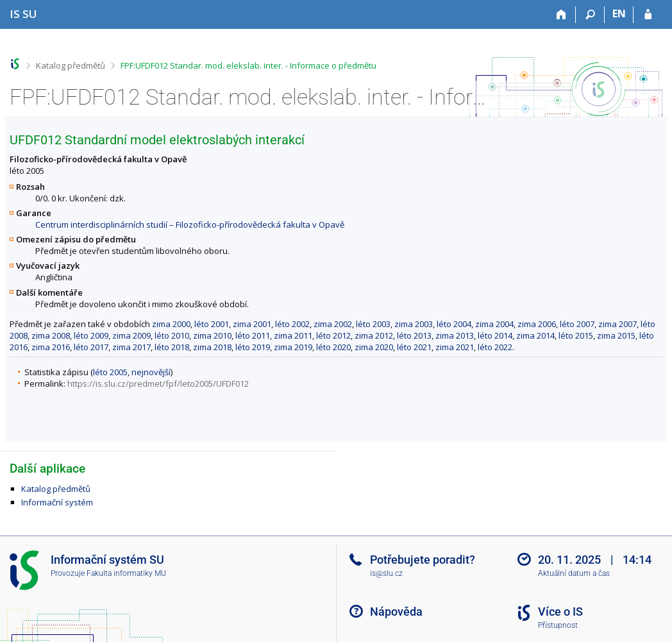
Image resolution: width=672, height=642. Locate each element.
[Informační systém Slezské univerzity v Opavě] (23, 14)
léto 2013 (414, 335)
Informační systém (57, 502)
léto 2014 (495, 335)
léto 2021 (414, 347)
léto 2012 (333, 335)
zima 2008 (51, 335)
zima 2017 (131, 347)
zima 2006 (537, 324)
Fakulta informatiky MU (126, 573)
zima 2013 (455, 335)
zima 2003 (414, 324)
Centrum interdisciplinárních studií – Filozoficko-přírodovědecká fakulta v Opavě (190, 224)
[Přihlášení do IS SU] (648, 15)
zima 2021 (455, 347)
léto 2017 (91, 347)
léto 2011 (253, 335)
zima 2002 (333, 324)
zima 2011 (293, 335)
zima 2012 (374, 335)
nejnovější (151, 372)
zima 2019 (293, 347)
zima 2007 (617, 324)
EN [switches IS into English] (619, 13)
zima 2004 (494, 324)
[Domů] (561, 15)
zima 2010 (212, 335)
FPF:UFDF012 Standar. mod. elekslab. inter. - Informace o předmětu (248, 65)
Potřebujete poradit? (423, 560)
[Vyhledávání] (590, 15)
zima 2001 (252, 324)
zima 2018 (212, 347)
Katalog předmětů (71, 65)
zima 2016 (51, 347)
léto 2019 (253, 347)
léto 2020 (333, 347)
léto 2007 (577, 324)
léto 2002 (292, 324)
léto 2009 (91, 335)
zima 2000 (171, 324)
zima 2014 (535, 335)
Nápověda (396, 612)
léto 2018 (172, 347)
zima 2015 (616, 335)
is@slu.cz (386, 573)
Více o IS (560, 612)
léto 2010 (172, 335)
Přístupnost (558, 625)
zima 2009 (131, 335)
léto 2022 (495, 347)
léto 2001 (212, 324)
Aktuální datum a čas (574, 573)
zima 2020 (374, 347)
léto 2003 (373, 324)
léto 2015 (576, 335)
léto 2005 (110, 372)
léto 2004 (454, 324)
